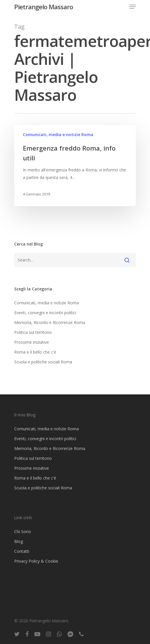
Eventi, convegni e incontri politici (45, 313)
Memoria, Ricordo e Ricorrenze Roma (50, 322)
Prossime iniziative (32, 342)
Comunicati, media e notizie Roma (58, 135)
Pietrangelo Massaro (44, 7)
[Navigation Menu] (133, 7)
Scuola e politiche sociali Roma (43, 362)
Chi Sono (23, 532)
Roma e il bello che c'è (35, 352)
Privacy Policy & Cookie (36, 561)
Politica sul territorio (33, 332)
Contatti (22, 551)
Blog (19, 541)
